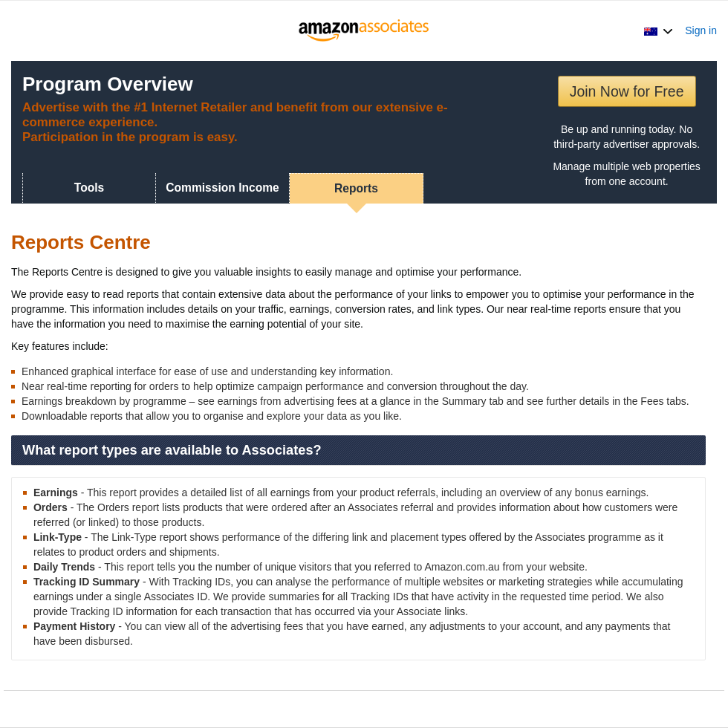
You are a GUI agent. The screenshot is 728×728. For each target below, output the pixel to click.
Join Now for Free (627, 91)
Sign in (701, 30)
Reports (356, 188)
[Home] (364, 30)
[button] (659, 30)
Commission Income (222, 188)
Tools (89, 188)
